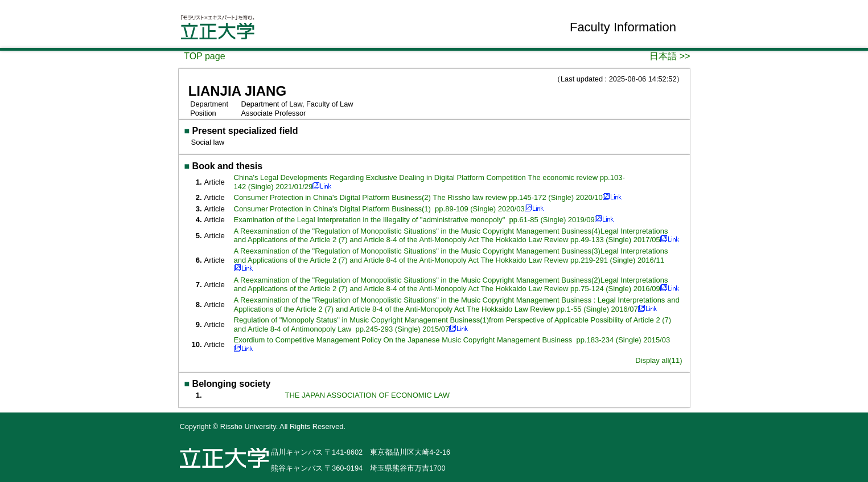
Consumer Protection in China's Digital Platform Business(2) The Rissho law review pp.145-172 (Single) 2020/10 (418, 197)
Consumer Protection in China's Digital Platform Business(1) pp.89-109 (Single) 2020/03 (379, 209)
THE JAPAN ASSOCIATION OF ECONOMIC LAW (367, 395)
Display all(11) (659, 360)
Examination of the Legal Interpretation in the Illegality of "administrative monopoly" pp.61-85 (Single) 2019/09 (414, 220)
